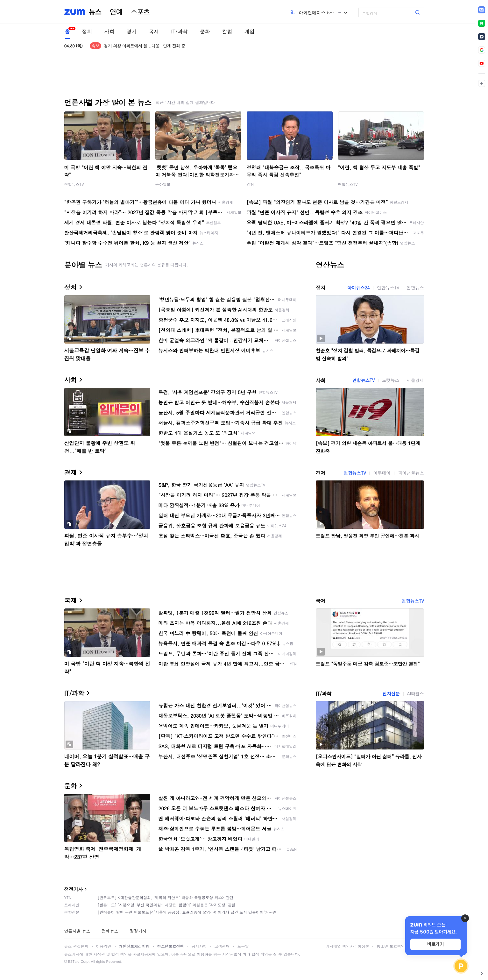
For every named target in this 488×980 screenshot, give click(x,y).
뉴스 (95, 12)
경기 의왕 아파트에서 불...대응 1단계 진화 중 (145, 46)
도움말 (243, 946)
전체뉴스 (110, 931)
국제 (154, 31)
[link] (482, 10)
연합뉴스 (415, 288)
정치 (87, 31)
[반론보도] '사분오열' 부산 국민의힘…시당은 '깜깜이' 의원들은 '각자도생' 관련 (167, 905)
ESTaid (74, 961)
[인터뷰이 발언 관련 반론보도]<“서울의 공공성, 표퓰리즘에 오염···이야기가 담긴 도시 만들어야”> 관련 (187, 912)
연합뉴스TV (74, 184)
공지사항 (199, 946)
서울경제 (415, 380)
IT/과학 (180, 31)
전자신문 (391, 693)
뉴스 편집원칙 (76, 946)
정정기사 (74, 889)
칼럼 (227, 31)
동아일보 (163, 184)
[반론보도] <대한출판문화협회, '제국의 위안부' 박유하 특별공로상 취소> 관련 (166, 897)
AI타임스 (416, 693)
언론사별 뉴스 (77, 931)
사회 (110, 31)
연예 (116, 12)
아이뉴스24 (358, 288)
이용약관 (104, 946)
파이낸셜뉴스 (411, 473)
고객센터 (222, 946)
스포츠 (140, 12)
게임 (250, 31)
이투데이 (382, 473)
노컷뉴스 (391, 380)
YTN (250, 184)
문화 (205, 31)
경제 (132, 31)
